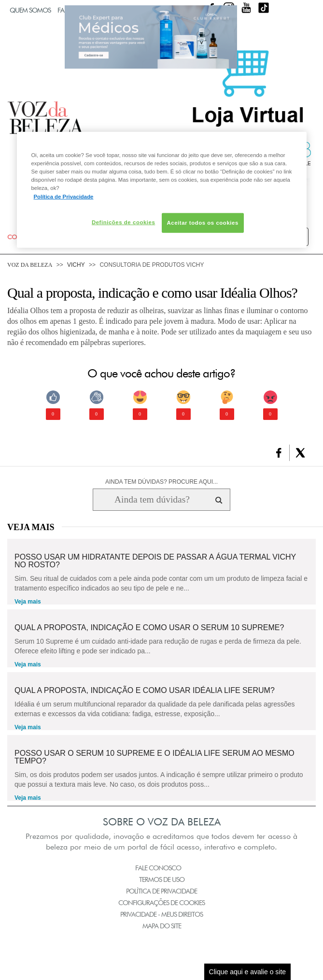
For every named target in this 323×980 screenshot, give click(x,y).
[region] (162, 190)
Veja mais (28, 602)
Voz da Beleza (30, 265)
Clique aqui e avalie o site (248, 972)
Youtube (246, 8)
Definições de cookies (123, 222)
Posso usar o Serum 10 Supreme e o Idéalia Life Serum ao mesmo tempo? (154, 757)
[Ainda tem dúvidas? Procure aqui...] (152, 500)
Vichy (76, 265)
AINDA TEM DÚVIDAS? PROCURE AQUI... (161, 482)
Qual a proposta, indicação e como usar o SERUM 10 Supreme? (149, 628)
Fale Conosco (158, 868)
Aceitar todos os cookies (203, 222)
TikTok (264, 8)
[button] (279, 453)
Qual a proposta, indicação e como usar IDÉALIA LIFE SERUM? (145, 691)
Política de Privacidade (161, 891)
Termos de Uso (162, 879)
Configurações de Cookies (161, 903)
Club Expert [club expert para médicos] (151, 37)
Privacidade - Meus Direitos (161, 914)
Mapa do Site (162, 926)
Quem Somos (30, 10)
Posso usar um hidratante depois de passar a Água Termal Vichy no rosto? (155, 561)
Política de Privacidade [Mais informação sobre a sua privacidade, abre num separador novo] (64, 196)
